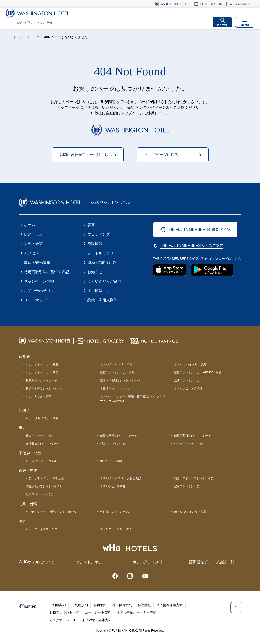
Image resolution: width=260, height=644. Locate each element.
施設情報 (95, 244)
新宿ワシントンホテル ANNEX (199, 372)
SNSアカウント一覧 (64, 612)
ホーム (30, 225)
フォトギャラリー (102, 253)
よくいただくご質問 (104, 281)
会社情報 (144, 605)
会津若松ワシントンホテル (43, 444)
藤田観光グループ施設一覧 (212, 562)
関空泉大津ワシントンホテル (44, 486)
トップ (18, 37)
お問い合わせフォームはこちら (86, 155)
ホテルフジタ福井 (111, 461)
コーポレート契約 (98, 612)
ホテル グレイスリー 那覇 (190, 512)
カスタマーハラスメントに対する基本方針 (81, 620)
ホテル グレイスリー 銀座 (42, 364)
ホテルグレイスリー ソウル (43, 529)
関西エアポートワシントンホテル (195, 478)
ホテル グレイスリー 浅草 (190, 364)
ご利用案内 (58, 605)
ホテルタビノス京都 (113, 486)
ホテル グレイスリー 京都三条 (45, 478)
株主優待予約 (122, 605)
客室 (91, 225)
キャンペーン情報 (39, 281)
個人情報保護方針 (170, 605)
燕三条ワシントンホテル (41, 461)
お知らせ (95, 272)
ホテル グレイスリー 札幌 (42, 418)
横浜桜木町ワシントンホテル (44, 388)
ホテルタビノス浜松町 (188, 388)
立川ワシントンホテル (188, 380)
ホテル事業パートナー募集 (136, 612)
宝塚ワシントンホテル (188, 486)
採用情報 (95, 291)
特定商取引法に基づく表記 (47, 272)
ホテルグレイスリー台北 (116, 529)
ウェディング (99, 234)
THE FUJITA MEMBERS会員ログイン (199, 230)
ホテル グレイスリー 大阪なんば (121, 478)
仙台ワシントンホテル (40, 436)
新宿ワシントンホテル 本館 (117, 372)
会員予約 (100, 605)
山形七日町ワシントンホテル (118, 436)
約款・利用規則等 (102, 300)
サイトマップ (35, 300)
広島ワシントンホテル (40, 494)
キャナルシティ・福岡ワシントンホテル (51, 512)
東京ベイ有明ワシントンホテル (120, 380)
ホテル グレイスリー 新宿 (42, 372)
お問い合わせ (35, 291)
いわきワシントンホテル (190, 444)
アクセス (31, 253)
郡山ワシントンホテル (114, 444)
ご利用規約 (80, 605)
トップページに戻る (161, 155)
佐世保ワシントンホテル (116, 512)
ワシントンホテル (91, 562)
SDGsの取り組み (102, 262)
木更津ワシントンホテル (116, 388)
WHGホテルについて (37, 562)
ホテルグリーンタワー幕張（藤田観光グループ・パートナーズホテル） (132, 399)
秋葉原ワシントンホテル (41, 380)
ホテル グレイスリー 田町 (116, 364)
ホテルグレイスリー (149, 562)
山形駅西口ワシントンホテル (192, 436)
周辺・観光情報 (37, 262)
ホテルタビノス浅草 (39, 396)
